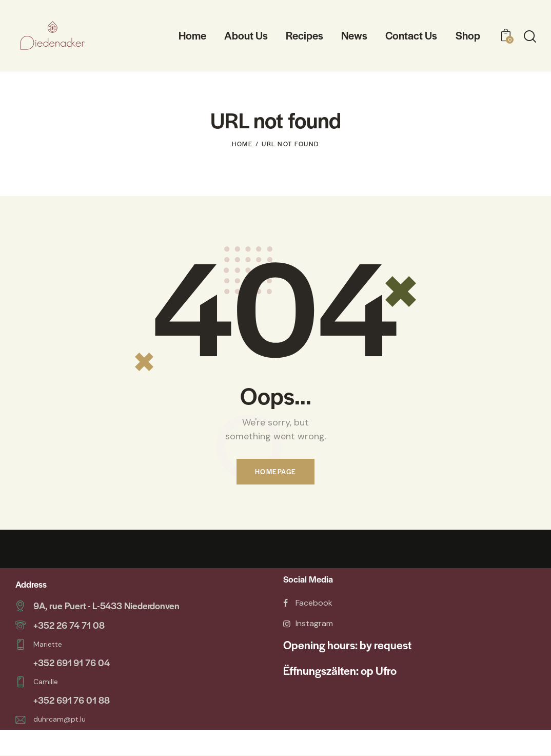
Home (242, 144)
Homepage (275, 472)
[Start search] (530, 37)
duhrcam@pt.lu (60, 718)
